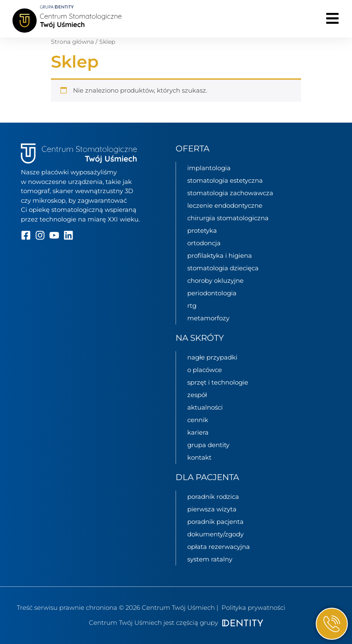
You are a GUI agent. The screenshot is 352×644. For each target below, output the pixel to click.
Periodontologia (212, 293)
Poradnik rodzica (213, 497)
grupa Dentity (208, 445)
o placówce (205, 370)
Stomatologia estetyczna (225, 180)
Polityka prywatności (253, 608)
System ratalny (210, 559)
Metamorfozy (208, 318)
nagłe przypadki (212, 357)
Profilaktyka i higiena (220, 255)
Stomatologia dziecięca (223, 268)
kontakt (199, 457)
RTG (192, 306)
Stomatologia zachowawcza (230, 193)
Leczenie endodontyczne (225, 205)
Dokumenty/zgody (215, 534)
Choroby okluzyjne (215, 280)
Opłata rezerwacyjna (219, 547)
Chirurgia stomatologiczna (228, 218)
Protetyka (202, 230)
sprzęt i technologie (218, 382)
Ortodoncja (204, 243)
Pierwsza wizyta (212, 509)
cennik (198, 420)
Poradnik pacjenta (215, 522)
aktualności (205, 407)
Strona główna (72, 42)
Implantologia (209, 168)
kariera (198, 432)
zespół (197, 395)
